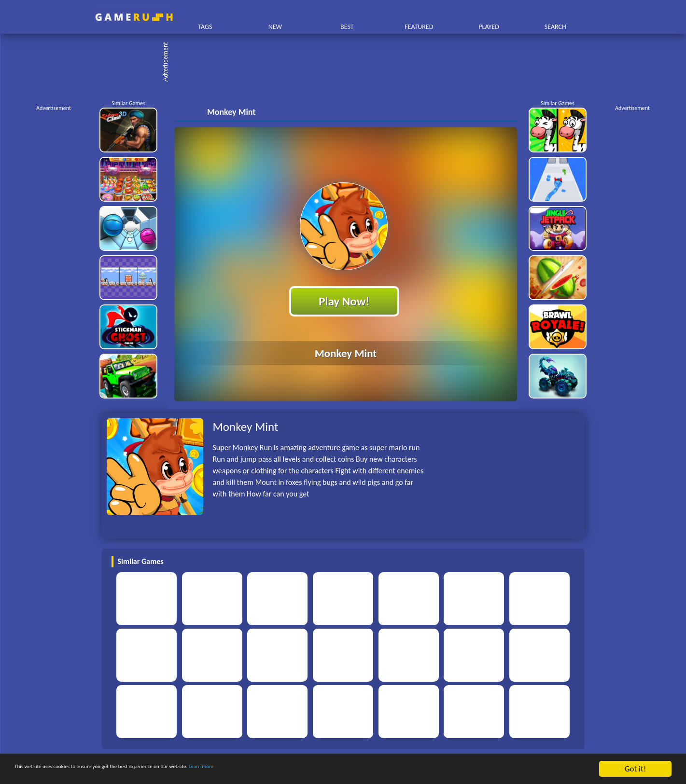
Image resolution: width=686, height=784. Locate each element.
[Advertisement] (348, 63)
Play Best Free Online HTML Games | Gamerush (134, 17)
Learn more (301, 769)
